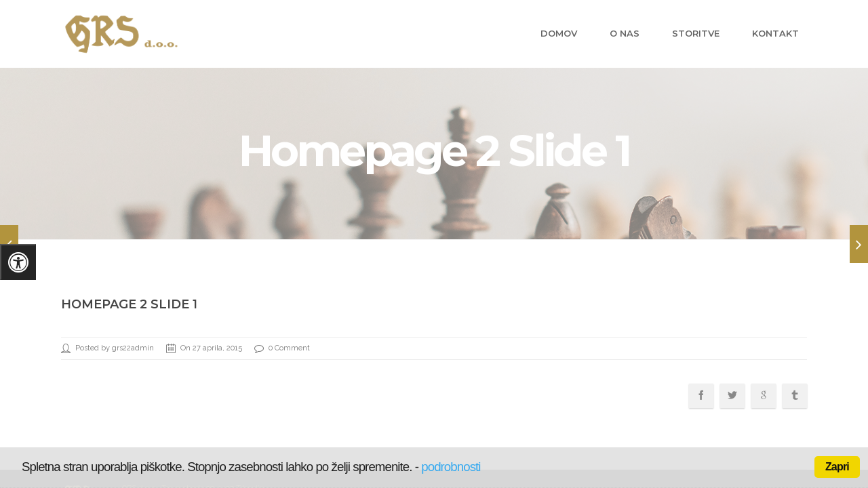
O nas (625, 33)
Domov (559, 33)
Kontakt (775, 33)
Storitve (696, 33)
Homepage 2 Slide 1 (129, 270)
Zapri (837, 467)
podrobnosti (451, 467)
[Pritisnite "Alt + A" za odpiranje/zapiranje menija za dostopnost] (18, 262)
